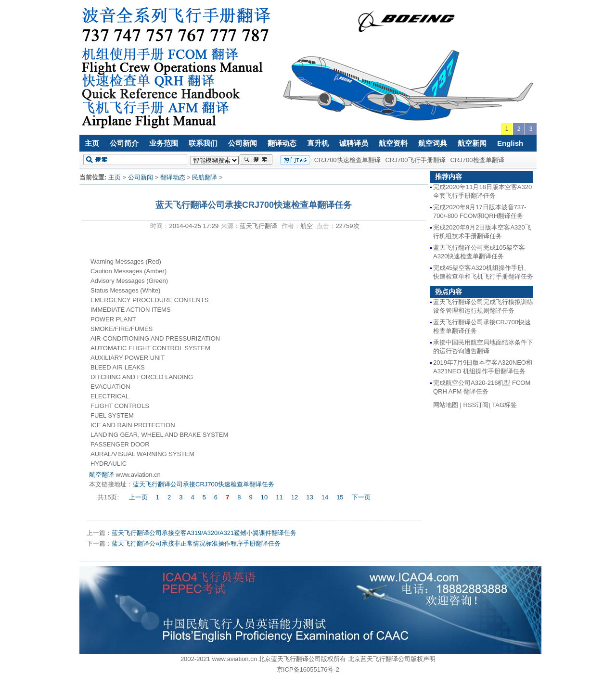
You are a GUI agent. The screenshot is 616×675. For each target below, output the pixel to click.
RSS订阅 (476, 405)
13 (309, 497)
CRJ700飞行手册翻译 (416, 160)
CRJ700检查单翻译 (477, 160)
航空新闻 (472, 143)
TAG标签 (504, 405)
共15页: (109, 497)
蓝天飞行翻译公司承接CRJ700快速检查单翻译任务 (204, 484)
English (510, 143)
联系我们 (203, 143)
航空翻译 (102, 475)
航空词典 (433, 143)
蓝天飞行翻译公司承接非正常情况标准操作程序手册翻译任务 (196, 543)
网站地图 (446, 405)
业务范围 (164, 143)
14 (325, 497)
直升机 (318, 143)
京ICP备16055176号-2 (308, 669)
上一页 (138, 497)
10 (264, 497)
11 (279, 497)
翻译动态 (282, 143)
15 (340, 497)
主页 (92, 143)
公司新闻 (243, 143)
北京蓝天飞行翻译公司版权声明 (392, 659)
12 (295, 497)
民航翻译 (205, 177)
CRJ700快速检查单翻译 (347, 160)
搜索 (256, 160)
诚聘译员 (354, 143)
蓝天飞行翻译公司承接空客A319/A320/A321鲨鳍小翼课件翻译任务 (204, 533)
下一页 (361, 497)
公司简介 (124, 143)
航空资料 (393, 143)
